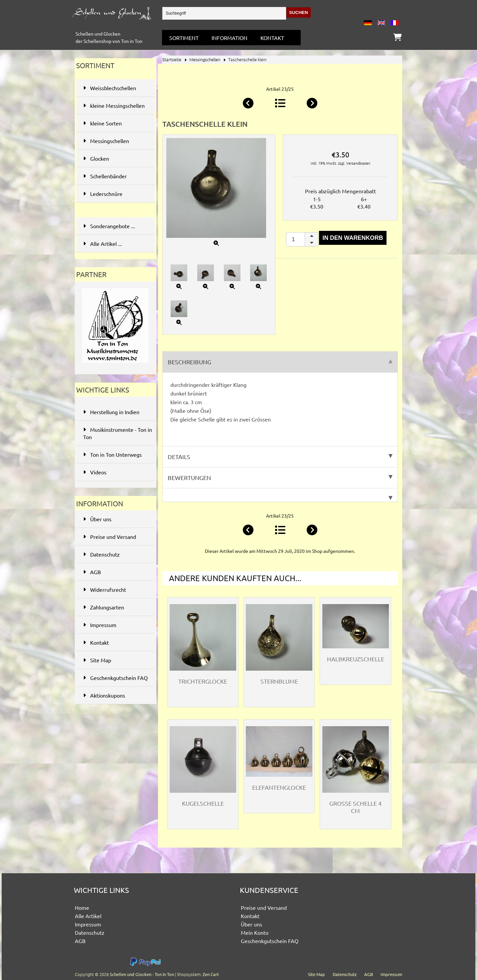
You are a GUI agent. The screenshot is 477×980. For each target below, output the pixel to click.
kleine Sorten (115, 123)
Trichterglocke (203, 681)
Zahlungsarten (104, 607)
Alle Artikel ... (103, 244)
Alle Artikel (88, 916)
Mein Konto (255, 932)
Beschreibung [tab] (280, 362)
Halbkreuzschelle (356, 659)
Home (82, 907)
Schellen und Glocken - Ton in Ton (142, 974)
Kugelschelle (203, 803)
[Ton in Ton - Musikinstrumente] (115, 364)
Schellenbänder (115, 176)
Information (230, 38)
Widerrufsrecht (105, 589)
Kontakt (272, 38)
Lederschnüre (115, 194)
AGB (92, 572)
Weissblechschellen (115, 88)
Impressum (100, 625)
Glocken (115, 158)
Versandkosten (358, 163)
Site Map (97, 660)
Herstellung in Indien (111, 412)
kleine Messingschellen (115, 108)
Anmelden (388, 10)
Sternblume (279, 681)
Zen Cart (211, 974)
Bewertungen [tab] (280, 478)
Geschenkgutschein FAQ (115, 678)
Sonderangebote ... (109, 226)
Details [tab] (280, 457)
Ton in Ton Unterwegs (112, 454)
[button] (311, 236)
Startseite (172, 59)
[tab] (280, 495)
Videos (95, 472)
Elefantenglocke (279, 787)
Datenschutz (101, 554)
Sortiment (184, 38)
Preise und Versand (110, 537)
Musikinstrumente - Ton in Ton (118, 433)
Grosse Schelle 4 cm (355, 807)
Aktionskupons (104, 695)
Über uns (97, 519)
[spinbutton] (302, 239)
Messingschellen (205, 59)
